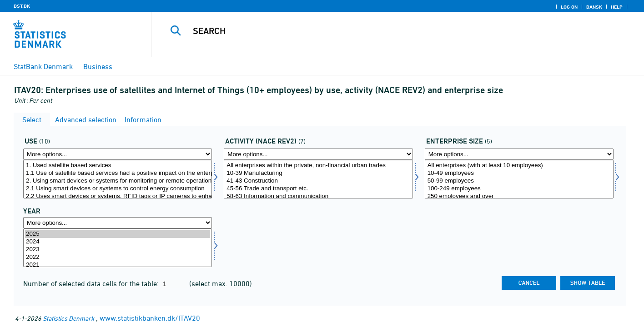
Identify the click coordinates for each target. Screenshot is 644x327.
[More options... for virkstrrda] (519, 154)
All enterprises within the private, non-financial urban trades (318, 166)
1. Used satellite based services (118, 166)
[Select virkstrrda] (519, 179)
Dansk (594, 7)
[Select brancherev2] (318, 179)
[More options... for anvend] (118, 154)
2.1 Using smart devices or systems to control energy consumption (118, 189)
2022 (118, 257)
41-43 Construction (318, 181)
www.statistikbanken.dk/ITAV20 (150, 318)
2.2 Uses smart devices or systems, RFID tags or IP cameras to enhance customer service (118, 196)
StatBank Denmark (43, 66)
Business (98, 66)
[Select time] (118, 248)
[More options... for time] (118, 223)
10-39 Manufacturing (318, 173)
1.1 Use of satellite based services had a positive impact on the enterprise (118, 173)
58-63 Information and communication (318, 196)
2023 (118, 250)
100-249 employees (519, 189)
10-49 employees (519, 173)
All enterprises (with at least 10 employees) (519, 166)
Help (617, 7)
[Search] (384, 31)
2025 (118, 234)
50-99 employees (519, 181)
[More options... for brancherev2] (318, 154)
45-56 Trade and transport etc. (318, 189)
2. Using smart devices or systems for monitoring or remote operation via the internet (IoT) (118, 181)
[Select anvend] (118, 179)
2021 (118, 265)
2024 (118, 242)
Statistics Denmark (68, 318)
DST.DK (22, 6)
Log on (569, 7)
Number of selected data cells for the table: (92, 283)
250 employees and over (519, 196)
